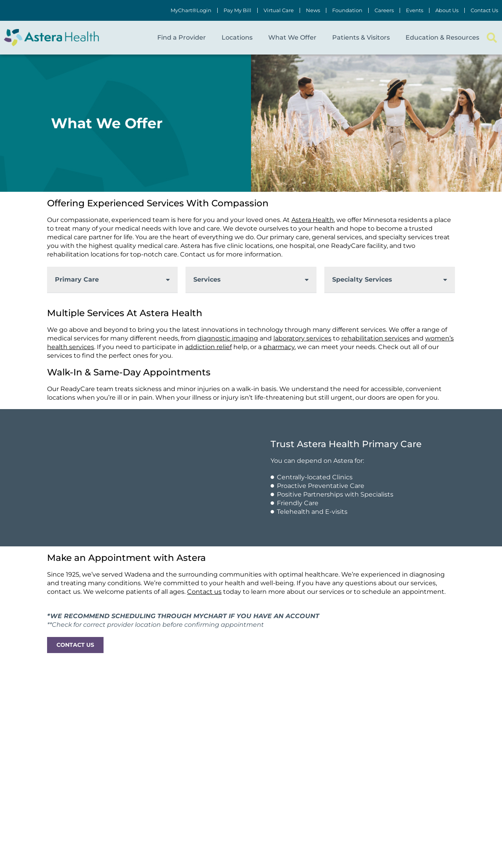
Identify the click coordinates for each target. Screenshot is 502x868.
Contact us (204, 592)
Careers (384, 10)
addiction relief (208, 347)
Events (415, 10)
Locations (237, 37)
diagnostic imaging (228, 338)
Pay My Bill (237, 10)
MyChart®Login (191, 10)
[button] (492, 38)
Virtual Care (279, 10)
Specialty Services (362, 279)
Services (207, 279)
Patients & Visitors (361, 37)
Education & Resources (442, 37)
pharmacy (279, 347)
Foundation (347, 10)
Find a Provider (182, 37)
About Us (447, 10)
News (313, 10)
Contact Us (484, 10)
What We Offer (292, 37)
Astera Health (313, 220)
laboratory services (302, 338)
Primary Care (77, 279)
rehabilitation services (376, 338)
